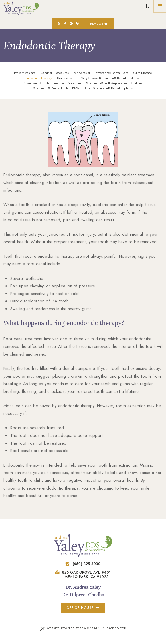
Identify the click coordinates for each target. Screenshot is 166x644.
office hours (83, 608)
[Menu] (160, 6)
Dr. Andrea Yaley (83, 587)
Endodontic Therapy (39, 78)
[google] (71, 24)
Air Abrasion (82, 73)
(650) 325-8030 (148, 6)
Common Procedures (55, 73)
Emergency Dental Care (112, 73)
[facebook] (65, 24)
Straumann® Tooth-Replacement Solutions (114, 83)
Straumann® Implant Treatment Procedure (52, 83)
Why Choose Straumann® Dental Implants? (111, 78)
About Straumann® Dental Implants (108, 88)
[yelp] (59, 24)
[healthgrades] (78, 24)
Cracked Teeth (67, 78)
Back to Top (116, 628)
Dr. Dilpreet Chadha (83, 595)
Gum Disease (143, 73)
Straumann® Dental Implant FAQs (56, 88)
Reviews (99, 24)
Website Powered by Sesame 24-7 (70, 629)
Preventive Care (25, 73)
